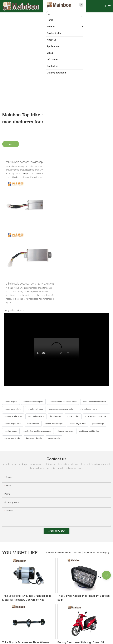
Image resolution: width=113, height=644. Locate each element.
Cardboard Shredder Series (58, 553)
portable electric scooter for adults (63, 402)
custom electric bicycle (54, 424)
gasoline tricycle (11, 431)
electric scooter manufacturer (94, 402)
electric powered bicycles (89, 431)
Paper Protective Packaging (97, 553)
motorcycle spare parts (88, 409)
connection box (73, 416)
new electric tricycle (35, 409)
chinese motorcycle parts (33, 402)
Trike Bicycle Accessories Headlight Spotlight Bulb (84, 598)
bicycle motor (56, 416)
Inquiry (11, 144)
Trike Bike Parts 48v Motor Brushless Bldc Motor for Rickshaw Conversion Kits (27, 598)
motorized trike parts (36, 416)
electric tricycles (11, 402)
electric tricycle (54, 438)
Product (77, 553)
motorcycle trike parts (13, 416)
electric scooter (33, 424)
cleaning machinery (65, 431)
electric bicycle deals (78, 424)
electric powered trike (13, 409)
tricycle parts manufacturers (96, 416)
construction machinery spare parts (37, 431)
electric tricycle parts (13, 424)
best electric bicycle (34, 438)
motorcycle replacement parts (61, 409)
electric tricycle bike (12, 438)
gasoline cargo (98, 424)
